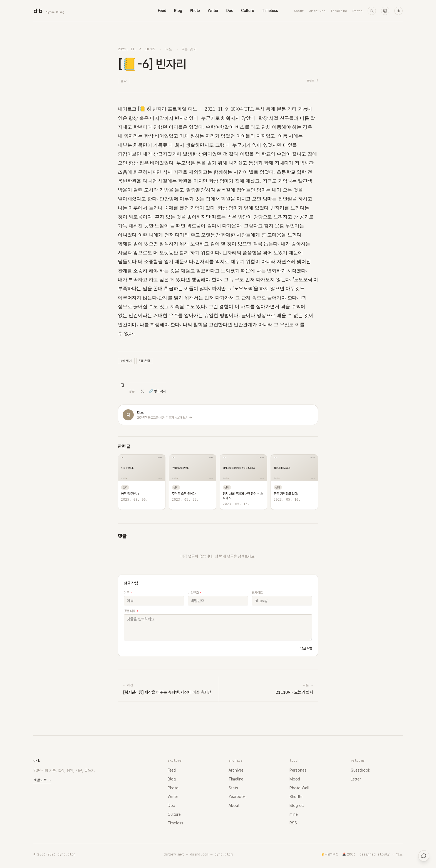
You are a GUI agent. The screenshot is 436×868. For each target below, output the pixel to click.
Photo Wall (299, 788)
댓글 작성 (306, 648)
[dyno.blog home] (38, 11)
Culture (248, 11)
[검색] (372, 11)
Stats (357, 11)
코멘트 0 (312, 80)
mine (294, 814)
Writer (213, 11)
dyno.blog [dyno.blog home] (55, 12)
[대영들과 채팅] (424, 856)
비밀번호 (195, 593)
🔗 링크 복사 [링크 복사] (157, 391)
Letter (356, 779)
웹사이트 (257, 593)
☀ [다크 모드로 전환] (399, 11)
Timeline (339, 11)
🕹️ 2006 (349, 854)
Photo (195, 11)
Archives (318, 11)
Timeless (270, 11)
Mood (295, 779)
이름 (128, 593)
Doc (230, 11)
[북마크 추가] (122, 385)
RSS (293, 823)
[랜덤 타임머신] (385, 11)
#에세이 (126, 361)
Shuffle (296, 797)
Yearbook (237, 797)
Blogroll (297, 805)
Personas (298, 770)
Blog (178, 11)
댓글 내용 (131, 611)
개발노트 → (42, 780)
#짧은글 (145, 361)
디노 (169, 49)
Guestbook (360, 770)
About (299, 11)
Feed (162, 11)
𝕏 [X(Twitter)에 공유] (142, 391)
